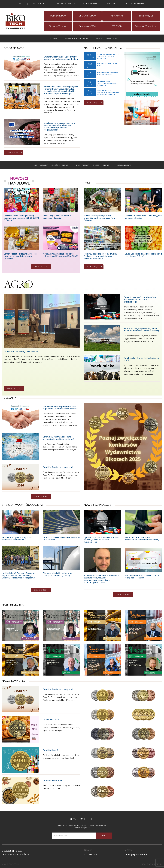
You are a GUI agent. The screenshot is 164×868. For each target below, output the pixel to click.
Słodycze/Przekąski (58, 26)
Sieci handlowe (124, 165)
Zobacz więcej (13, 152)
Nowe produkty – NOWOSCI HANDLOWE (93, 165)
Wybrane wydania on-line (77, 38)
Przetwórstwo (117, 16)
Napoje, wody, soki (146, 16)
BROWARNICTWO (87, 16)
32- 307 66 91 (91, 854)
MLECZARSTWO (58, 16)
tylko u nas (52, 38)
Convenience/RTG (87, 26)
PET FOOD (117, 26)
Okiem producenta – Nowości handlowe (51, 165)
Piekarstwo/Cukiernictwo (146, 26)
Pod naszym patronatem (107, 38)
